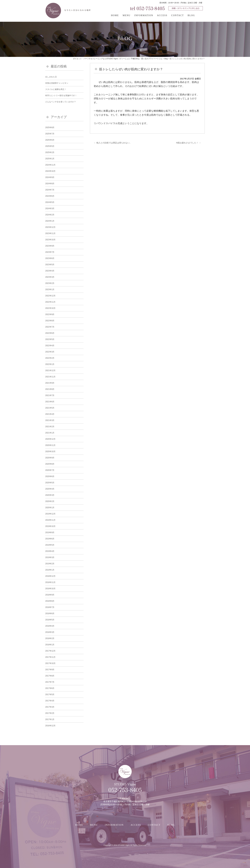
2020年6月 (50, 476)
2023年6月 (50, 258)
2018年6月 (50, 613)
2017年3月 (50, 707)
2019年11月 (50, 520)
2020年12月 (50, 439)
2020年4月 (50, 489)
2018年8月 (50, 601)
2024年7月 (50, 190)
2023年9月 (50, 246)
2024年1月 (50, 221)
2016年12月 (50, 726)
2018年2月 (50, 638)
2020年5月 (50, 483)
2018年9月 (50, 595)
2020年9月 (50, 458)
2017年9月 (50, 670)
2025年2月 (50, 152)
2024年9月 (50, 177)
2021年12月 (50, 370)
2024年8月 (50, 184)
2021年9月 (50, 383)
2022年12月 (50, 296)
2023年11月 (50, 233)
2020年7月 (50, 470)
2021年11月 (50, 377)
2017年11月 (50, 657)
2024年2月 (50, 215)
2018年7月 (50, 607)
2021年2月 (50, 427)
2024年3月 (50, 208)
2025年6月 (50, 140)
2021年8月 (50, 389)
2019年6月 (50, 539)
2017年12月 (50, 651)
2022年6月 (50, 333)
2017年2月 (50, 713)
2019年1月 (50, 570)
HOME (115, 15)
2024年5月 (50, 202)
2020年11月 (50, 445)
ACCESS (162, 15)
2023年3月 (50, 277)
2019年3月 (50, 557)
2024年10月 (50, 171)
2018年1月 (50, 645)
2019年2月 (50, 564)
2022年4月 (50, 346)
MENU (127, 15)
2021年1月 (50, 433)
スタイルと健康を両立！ (56, 89)
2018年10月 (50, 589)
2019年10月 (50, 526)
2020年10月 (50, 451)
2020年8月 (50, 464)
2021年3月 (50, 420)
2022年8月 (50, 321)
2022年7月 (50, 327)
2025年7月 (50, 134)
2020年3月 (50, 495)
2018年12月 (50, 576)
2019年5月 (50, 545)
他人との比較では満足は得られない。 (113, 143)
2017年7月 (50, 682)
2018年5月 (50, 620)
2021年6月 (50, 402)
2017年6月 (50, 688)
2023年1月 (50, 289)
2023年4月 (50, 271)
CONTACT (178, 15)
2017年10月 (50, 663)
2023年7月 (50, 252)
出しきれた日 (51, 77)
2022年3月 (50, 352)
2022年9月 (50, 314)
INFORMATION (144, 15)
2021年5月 (50, 408)
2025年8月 (50, 127)
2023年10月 (50, 240)
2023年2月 (50, 283)
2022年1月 (50, 364)
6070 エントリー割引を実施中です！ (61, 96)
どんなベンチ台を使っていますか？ (61, 102)
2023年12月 (50, 227)
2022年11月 (50, 302)
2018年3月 (50, 632)
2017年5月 (50, 694)
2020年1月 (50, 508)
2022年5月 (50, 339)
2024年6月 (50, 196)
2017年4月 (50, 701)
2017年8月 (50, 676)
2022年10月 (50, 308)
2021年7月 (50, 395)
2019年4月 (50, 551)
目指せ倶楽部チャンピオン (57, 83)
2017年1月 (50, 719)
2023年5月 (50, 265)
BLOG (191, 15)
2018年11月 (50, 582)
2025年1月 (50, 159)
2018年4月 (50, 626)
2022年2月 (50, 358)
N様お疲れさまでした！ (188, 143)
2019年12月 (50, 514)
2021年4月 (50, 414)
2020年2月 (50, 501)
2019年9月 (50, 532)
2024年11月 (50, 165)
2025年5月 (50, 146)
